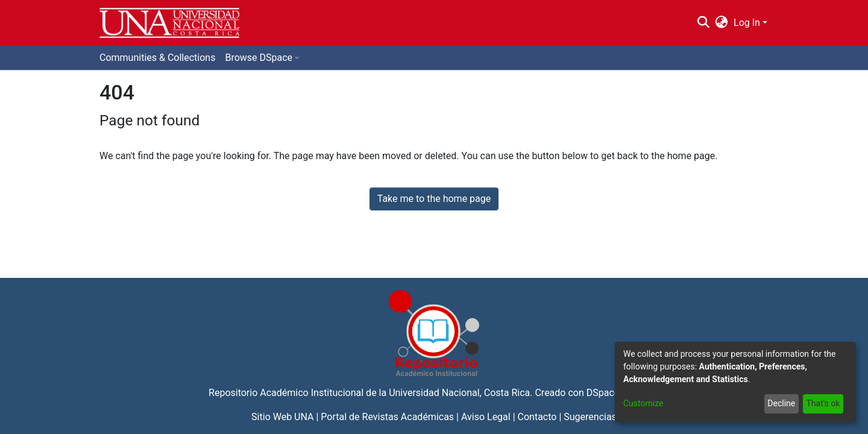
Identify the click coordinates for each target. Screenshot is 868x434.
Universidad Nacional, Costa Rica (459, 393)
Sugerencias (590, 417)
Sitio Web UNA (282, 417)
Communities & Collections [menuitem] (157, 58)
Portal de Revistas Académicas (387, 417)
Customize (643, 403)
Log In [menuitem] (747, 23)
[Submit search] (703, 23)
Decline (781, 403)
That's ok (823, 403)
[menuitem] (722, 23)
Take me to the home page (434, 199)
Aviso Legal (486, 417)
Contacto (537, 417)
